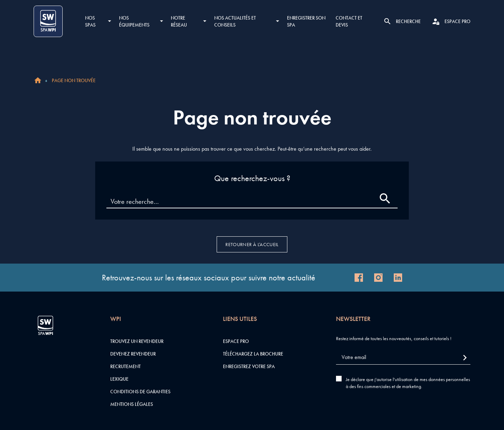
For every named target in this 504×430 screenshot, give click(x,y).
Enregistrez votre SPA (249, 366)
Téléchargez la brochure (253, 354)
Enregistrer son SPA (306, 21)
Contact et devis (349, 21)
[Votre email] (403, 357)
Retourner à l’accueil (252, 244)
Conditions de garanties (140, 392)
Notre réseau (179, 21)
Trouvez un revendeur (137, 341)
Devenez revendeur (133, 354)
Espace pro (236, 341)
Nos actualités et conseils (235, 21)
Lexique (119, 379)
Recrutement (125, 366)
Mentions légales (132, 404)
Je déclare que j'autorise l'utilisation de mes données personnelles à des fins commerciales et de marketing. (408, 383)
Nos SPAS (90, 21)
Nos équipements (134, 21)
